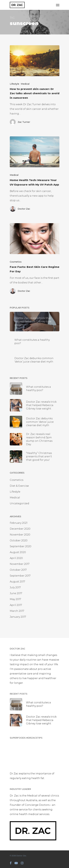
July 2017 (15, 587)
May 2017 (15, 599)
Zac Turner (24, 122)
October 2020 (19, 540)
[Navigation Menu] (58, 5)
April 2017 (16, 605)
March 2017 (17, 611)
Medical (25, 84)
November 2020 (20, 535)
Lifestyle (14, 84)
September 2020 (21, 546)
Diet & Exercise (19, 486)
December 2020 (20, 529)
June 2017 (16, 593)
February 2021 (19, 523)
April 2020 (16, 558)
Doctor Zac (24, 209)
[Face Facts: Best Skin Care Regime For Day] (35, 239)
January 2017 (18, 617)
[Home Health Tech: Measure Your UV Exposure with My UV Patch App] (35, 152)
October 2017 (18, 570)
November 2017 (20, 564)
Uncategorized (19, 503)
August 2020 (18, 552)
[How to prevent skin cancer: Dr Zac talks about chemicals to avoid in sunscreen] (35, 61)
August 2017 (17, 582)
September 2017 (20, 576)
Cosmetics (16, 262)
